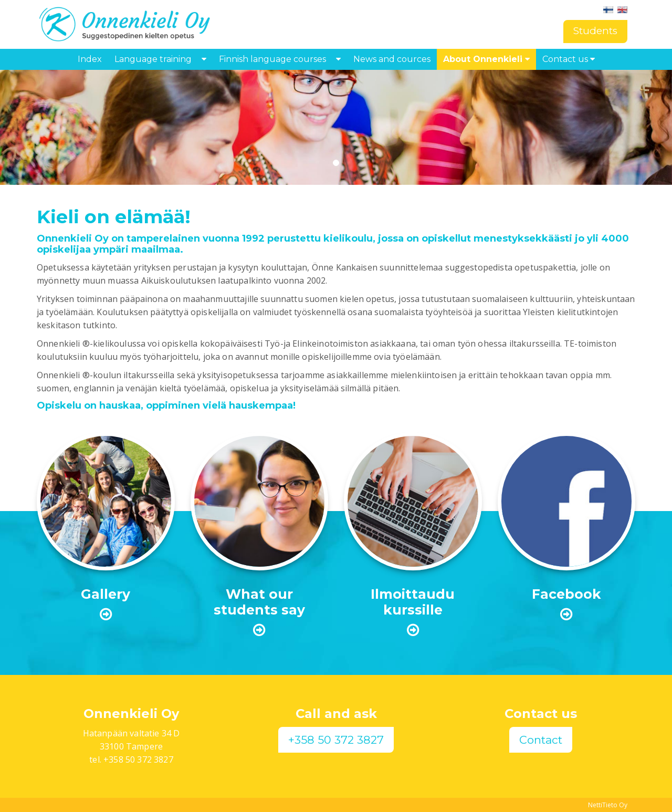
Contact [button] (541, 740)
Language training (153, 59)
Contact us (569, 59)
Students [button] (595, 31)
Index (90, 59)
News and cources (392, 59)
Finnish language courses (272, 59)
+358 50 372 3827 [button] (336, 740)
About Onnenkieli (486, 59)
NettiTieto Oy (608, 805)
